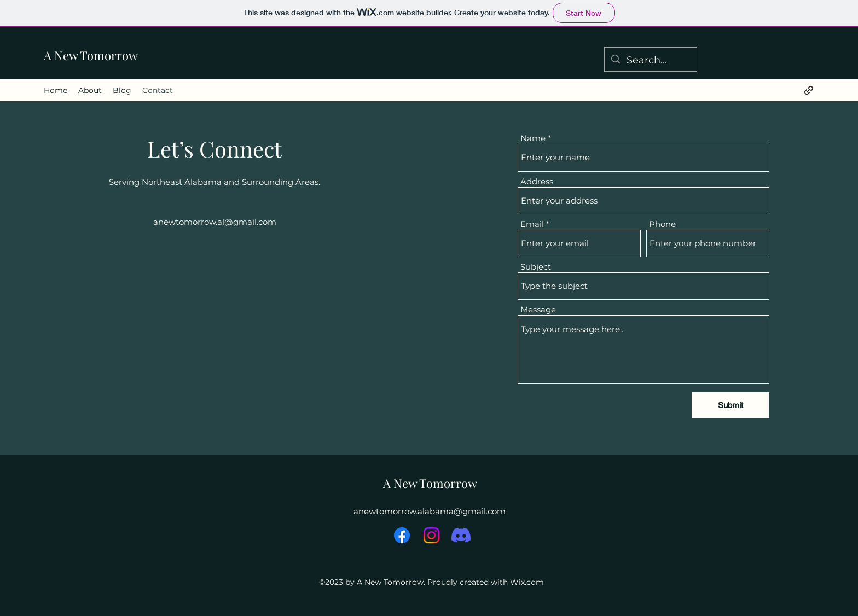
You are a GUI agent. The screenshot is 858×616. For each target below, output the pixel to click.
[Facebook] (402, 535)
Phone (662, 224)
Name (533, 138)
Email (532, 224)
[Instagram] (431, 535)
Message (538, 309)
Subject (536, 267)
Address (537, 181)
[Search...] (650, 61)
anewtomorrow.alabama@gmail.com (430, 511)
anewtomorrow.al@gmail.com (215, 222)
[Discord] (461, 535)
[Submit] (731, 405)
